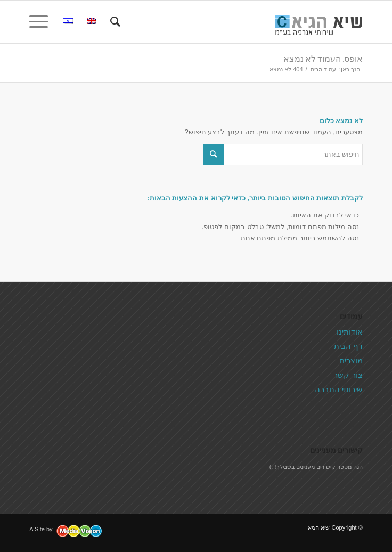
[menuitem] (114, 22)
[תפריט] (42, 22)
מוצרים (351, 360)
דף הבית (348, 346)
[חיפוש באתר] (114, 22)
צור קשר (348, 375)
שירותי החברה (339, 389)
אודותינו (350, 332)
